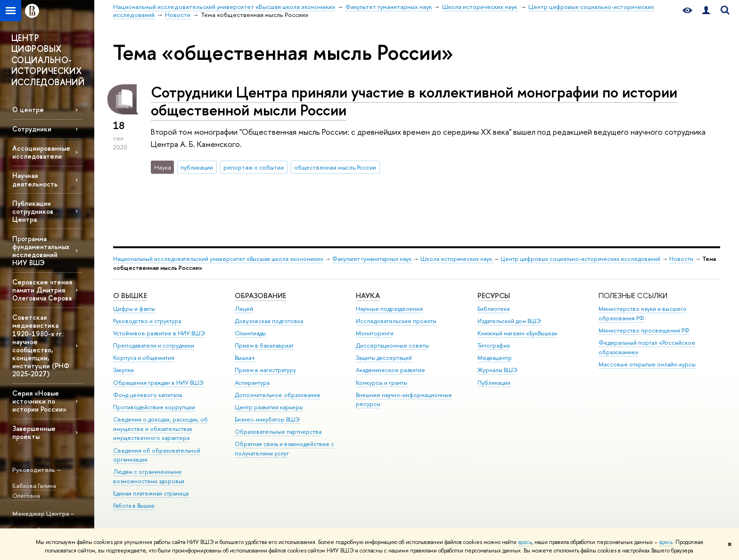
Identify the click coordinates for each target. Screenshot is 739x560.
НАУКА (368, 296)
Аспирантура (252, 383)
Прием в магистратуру (265, 370)
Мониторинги (375, 333)
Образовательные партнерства (278, 432)
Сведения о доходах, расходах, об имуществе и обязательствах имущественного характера (160, 429)
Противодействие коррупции (154, 407)
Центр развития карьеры (269, 407)
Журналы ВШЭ (497, 370)
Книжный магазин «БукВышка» (517, 333)
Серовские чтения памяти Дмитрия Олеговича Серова (42, 290)
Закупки (123, 370)
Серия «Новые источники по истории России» (39, 401)
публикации (197, 167)
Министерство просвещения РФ (644, 330)
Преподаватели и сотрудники (154, 345)
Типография (494, 345)
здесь (525, 542)
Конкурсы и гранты (382, 383)
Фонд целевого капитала (148, 395)
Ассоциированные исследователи (41, 152)
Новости (681, 259)
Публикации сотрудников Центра (33, 211)
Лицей (244, 309)
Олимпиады (250, 333)
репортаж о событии (254, 167)
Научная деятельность (35, 179)
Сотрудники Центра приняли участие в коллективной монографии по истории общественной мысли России (414, 101)
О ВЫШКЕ (130, 296)
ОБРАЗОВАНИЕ (260, 296)
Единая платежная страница (151, 493)
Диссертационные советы (392, 345)
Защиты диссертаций (384, 358)
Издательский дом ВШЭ (509, 321)
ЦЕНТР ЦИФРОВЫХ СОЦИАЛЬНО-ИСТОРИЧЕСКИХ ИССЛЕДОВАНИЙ (48, 60)
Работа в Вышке (134, 506)
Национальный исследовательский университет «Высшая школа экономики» (218, 259)
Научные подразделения (389, 309)
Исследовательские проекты (396, 321)
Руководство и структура (147, 321)
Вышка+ (245, 358)
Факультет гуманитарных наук (372, 259)
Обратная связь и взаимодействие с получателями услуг (284, 449)
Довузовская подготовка (269, 321)
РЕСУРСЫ (494, 296)
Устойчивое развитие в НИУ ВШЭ (159, 333)
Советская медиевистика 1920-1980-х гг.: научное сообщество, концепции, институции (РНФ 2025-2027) (41, 345)
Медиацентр (495, 358)
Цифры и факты (134, 309)
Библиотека (493, 309)
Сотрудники (32, 129)
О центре (28, 110)
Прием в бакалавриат (264, 345)
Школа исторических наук (457, 259)
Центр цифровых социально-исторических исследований (580, 259)
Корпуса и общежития (144, 358)
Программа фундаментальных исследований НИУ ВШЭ (41, 251)
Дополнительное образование (278, 395)
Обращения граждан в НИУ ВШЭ (158, 383)
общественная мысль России (335, 167)
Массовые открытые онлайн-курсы (647, 364)
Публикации (494, 383)
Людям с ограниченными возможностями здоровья (149, 476)
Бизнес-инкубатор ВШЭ (267, 419)
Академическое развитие (390, 370)
